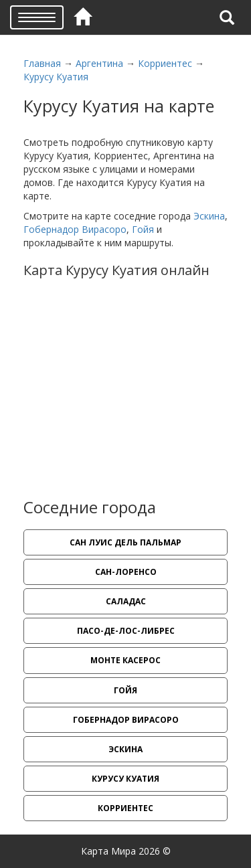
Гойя (143, 229)
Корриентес (165, 63)
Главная (42, 63)
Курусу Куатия (56, 77)
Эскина (209, 216)
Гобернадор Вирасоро (75, 229)
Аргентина (99, 63)
